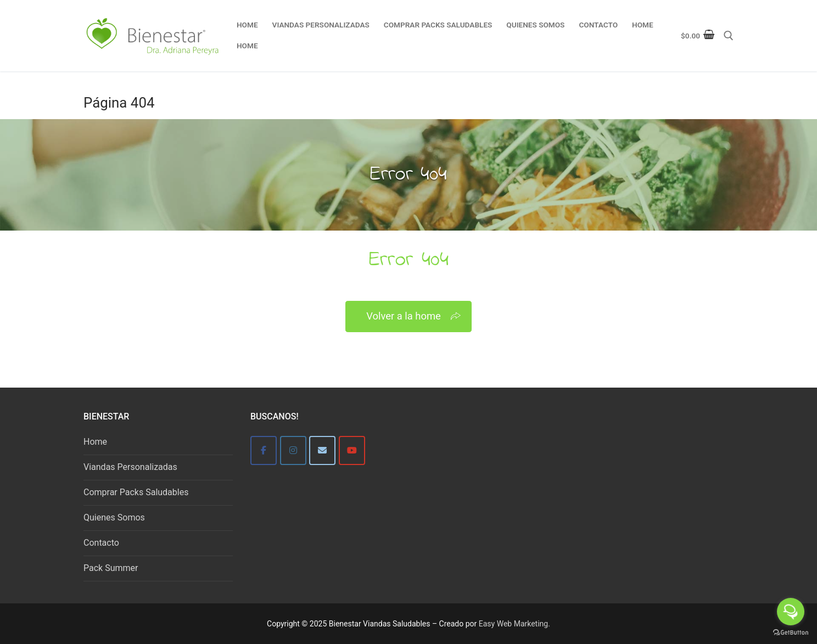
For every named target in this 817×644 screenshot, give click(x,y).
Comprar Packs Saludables (136, 492)
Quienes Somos (114, 517)
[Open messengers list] (791, 612)
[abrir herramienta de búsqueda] (729, 36)
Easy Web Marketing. (514, 624)
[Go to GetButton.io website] (791, 633)
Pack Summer (111, 568)
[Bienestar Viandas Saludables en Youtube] (352, 450)
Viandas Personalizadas (130, 467)
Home (95, 442)
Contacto (101, 543)
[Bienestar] (264, 450)
